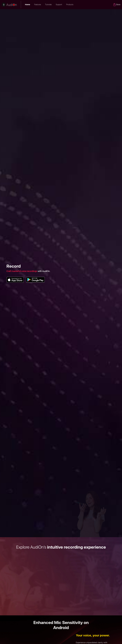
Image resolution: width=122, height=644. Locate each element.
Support (59, 5)
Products (71, 4)
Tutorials (48, 5)
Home (28, 5)
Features (38, 5)
